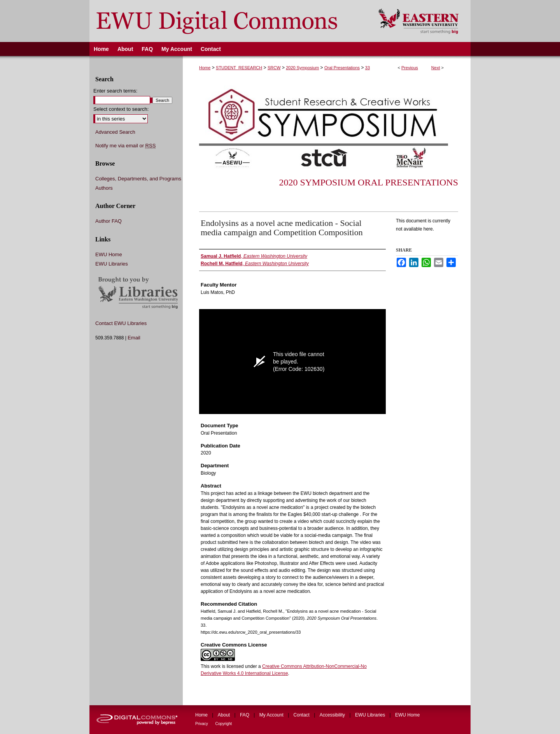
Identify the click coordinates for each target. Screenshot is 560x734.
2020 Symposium (302, 68)
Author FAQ (108, 221)
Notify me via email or (125, 146)
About (225, 715)
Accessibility (333, 715)
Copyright (224, 724)
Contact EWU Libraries (121, 323)
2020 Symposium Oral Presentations (368, 182)
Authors (104, 188)
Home (205, 68)
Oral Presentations (342, 68)
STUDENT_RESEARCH (239, 68)
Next (436, 68)
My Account (272, 715)
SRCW (274, 68)
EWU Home (109, 254)
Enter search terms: (115, 91)
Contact (302, 715)
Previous (410, 68)
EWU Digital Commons (229, 21)
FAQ (245, 715)
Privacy (202, 724)
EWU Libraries (112, 264)
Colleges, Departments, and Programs (138, 179)
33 (367, 68)
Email (134, 338)
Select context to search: (121, 109)
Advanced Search (115, 132)
